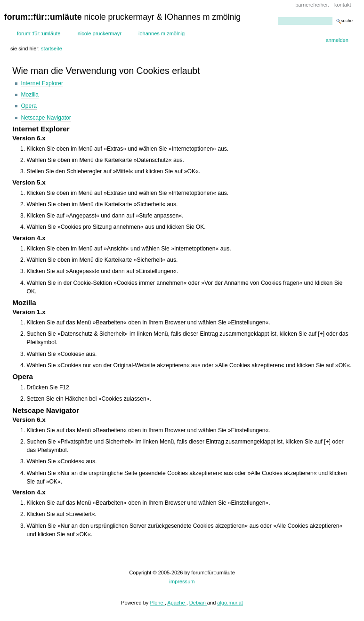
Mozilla (30, 95)
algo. (223, 603)
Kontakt (343, 5)
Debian (198, 603)
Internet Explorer (42, 83)
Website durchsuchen (278, 17)
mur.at (236, 603)
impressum (182, 581)
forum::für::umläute (39, 33)
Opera (29, 106)
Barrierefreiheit (312, 5)
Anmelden (337, 40)
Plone (157, 603)
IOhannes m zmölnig (162, 33)
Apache (177, 603)
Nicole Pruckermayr (100, 33)
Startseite (52, 48)
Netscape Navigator (46, 118)
